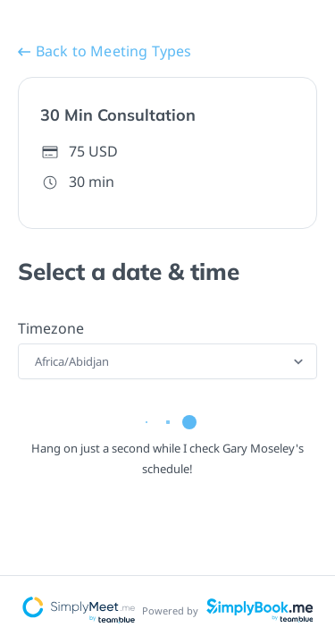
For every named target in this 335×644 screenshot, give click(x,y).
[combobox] (36, 361)
